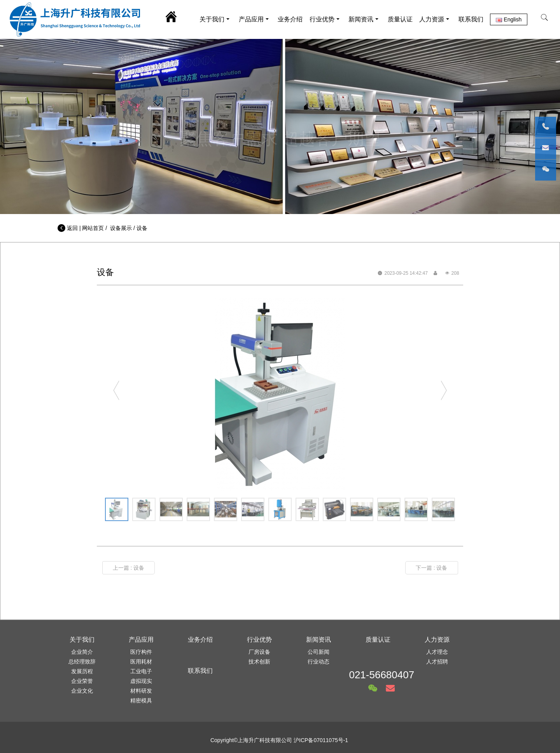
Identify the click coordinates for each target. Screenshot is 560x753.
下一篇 (432, 568)
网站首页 (93, 228)
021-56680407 (381, 675)
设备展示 (121, 228)
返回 (68, 228)
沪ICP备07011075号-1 (321, 740)
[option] (280, 394)
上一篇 (129, 568)
